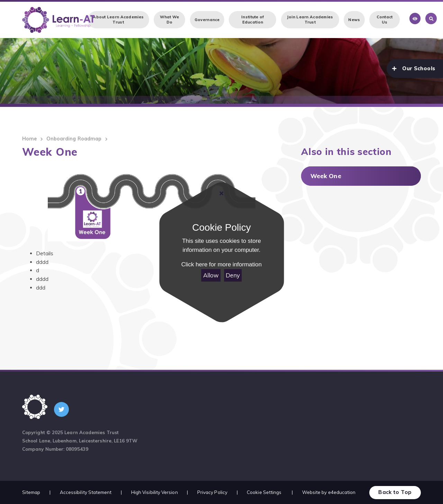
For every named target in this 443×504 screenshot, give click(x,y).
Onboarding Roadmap (74, 139)
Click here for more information (221, 264)
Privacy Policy (212, 492)
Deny (233, 275)
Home (29, 139)
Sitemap (31, 492)
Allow (211, 275)
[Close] (221, 193)
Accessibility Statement (86, 492)
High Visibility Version (155, 492)
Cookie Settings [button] (264, 492)
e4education (342, 492)
